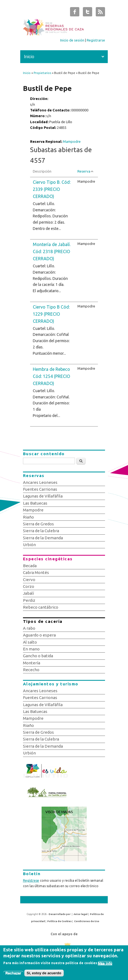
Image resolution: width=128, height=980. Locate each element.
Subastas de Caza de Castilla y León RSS (100, 13)
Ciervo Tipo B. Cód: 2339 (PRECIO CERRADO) (52, 189)
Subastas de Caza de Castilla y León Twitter (88, 13)
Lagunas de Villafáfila (43, 496)
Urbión (29, 545)
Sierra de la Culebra (41, 531)
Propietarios (42, 73)
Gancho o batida (38, 656)
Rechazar (13, 974)
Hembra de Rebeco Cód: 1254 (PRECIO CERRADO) (51, 376)
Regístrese (31, 880)
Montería (32, 663)
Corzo (29, 586)
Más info (105, 964)
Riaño (28, 517)
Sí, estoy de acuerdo (44, 974)
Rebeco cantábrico (41, 607)
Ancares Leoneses (40, 482)
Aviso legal (81, 914)
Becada (30, 566)
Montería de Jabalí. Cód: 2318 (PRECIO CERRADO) (52, 251)
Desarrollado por (60, 914)
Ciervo (29, 580)
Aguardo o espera (39, 635)
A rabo (29, 628)
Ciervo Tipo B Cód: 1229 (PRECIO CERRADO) (51, 314)
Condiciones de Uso (87, 921)
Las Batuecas (35, 503)
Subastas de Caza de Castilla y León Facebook (75, 13)
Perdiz (29, 600)
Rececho (31, 670)
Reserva (86, 171)
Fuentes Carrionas (40, 489)
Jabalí (28, 593)
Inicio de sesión (72, 40)
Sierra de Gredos (38, 524)
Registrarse (96, 40)
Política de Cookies (59, 921)
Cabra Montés (36, 572)
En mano (31, 649)
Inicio (27, 73)
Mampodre (72, 141)
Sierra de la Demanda (43, 538)
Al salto (30, 642)
